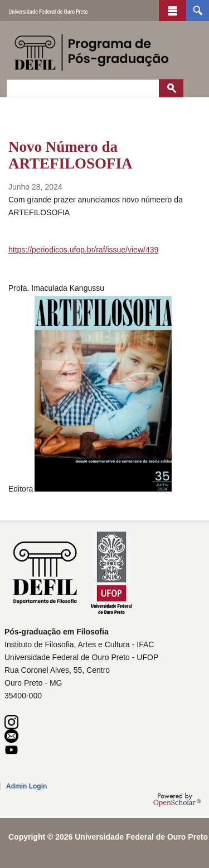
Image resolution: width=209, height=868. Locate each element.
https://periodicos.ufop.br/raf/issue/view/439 (83, 250)
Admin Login (26, 786)
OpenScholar (177, 800)
